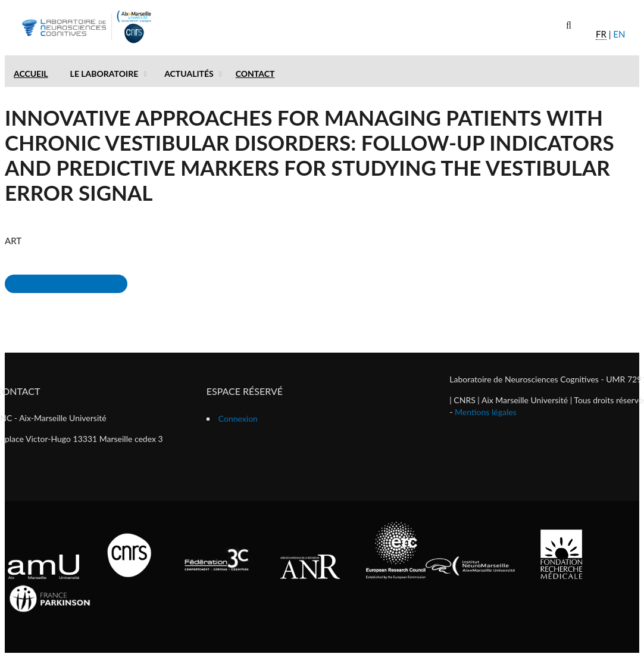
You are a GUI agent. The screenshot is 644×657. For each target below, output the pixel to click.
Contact (255, 74)
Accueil (31, 74)
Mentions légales (486, 412)
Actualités (189, 74)
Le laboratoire (104, 74)
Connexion (238, 418)
